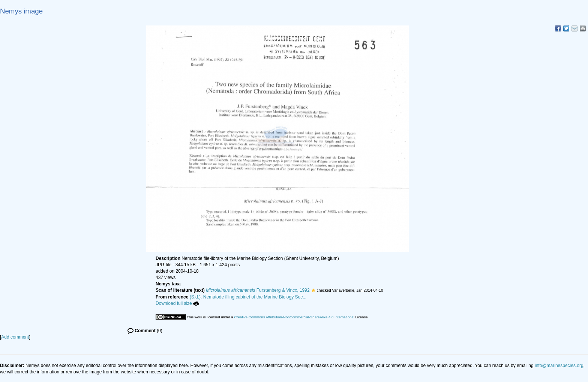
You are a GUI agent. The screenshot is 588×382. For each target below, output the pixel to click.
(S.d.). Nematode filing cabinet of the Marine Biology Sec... (248, 297)
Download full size (177, 303)
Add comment (15, 337)
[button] (313, 290)
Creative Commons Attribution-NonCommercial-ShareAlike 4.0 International (294, 317)
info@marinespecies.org (559, 366)
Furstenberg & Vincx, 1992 (258, 290)
